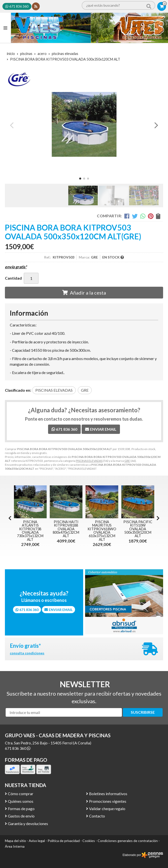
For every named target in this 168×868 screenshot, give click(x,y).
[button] (80, 179)
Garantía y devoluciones (28, 823)
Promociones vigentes (108, 801)
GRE (127, 461)
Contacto (97, 816)
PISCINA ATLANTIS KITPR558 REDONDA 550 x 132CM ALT (26, 529)
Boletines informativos (108, 794)
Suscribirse (143, 712)
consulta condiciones (27, 653)
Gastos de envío (21, 816)
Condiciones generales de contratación (128, 841)
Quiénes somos (21, 801)
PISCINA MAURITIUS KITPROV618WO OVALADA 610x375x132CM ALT (134, 531)
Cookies (89, 841)
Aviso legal (37, 841)
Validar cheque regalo (107, 809)
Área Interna (15, 846)
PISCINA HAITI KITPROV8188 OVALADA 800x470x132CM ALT (98, 529)
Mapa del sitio (15, 841)
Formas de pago (21, 809)
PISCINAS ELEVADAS (89, 461)
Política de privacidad (64, 841)
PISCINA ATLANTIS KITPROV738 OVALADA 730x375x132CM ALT (62, 531)
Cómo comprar (21, 794)
